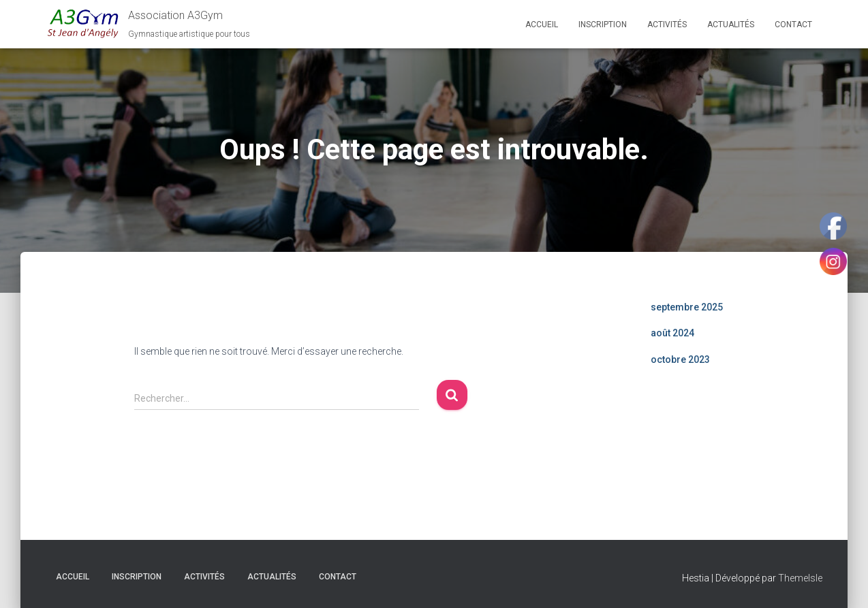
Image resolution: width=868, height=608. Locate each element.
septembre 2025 (687, 307)
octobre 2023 (680, 359)
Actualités (731, 25)
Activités (667, 25)
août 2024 (672, 333)
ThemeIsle (800, 578)
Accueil (542, 25)
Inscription (603, 25)
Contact (793, 25)
